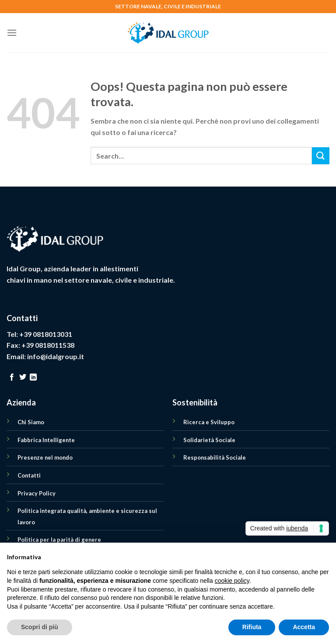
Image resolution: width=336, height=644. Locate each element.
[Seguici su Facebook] (12, 377)
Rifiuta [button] (252, 627)
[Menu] (12, 33)
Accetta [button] (304, 627)
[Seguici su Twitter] (23, 377)
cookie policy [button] (232, 581)
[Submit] (321, 156)
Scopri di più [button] (40, 627)
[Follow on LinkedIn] (33, 377)
